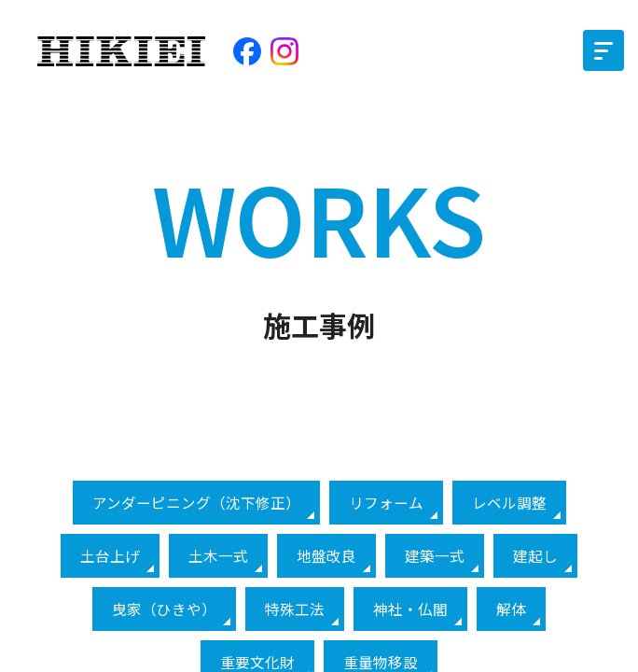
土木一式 (218, 556)
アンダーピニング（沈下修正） (196, 502)
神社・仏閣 (410, 609)
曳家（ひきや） (164, 609)
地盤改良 (326, 556)
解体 (511, 609)
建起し (535, 556)
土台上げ (110, 556)
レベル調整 (509, 502)
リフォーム (386, 502)
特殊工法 (295, 609)
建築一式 (435, 556)
